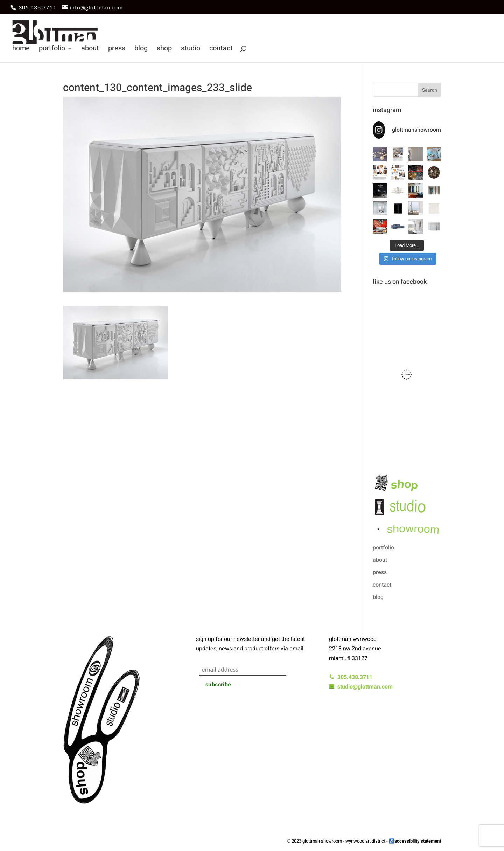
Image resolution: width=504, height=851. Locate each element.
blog (141, 50)
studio (191, 50)
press (117, 50)
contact (221, 50)
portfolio (52, 50)
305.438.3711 (37, 7)
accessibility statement (418, 841)
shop (164, 50)
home (21, 50)
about (90, 50)
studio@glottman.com (361, 687)
